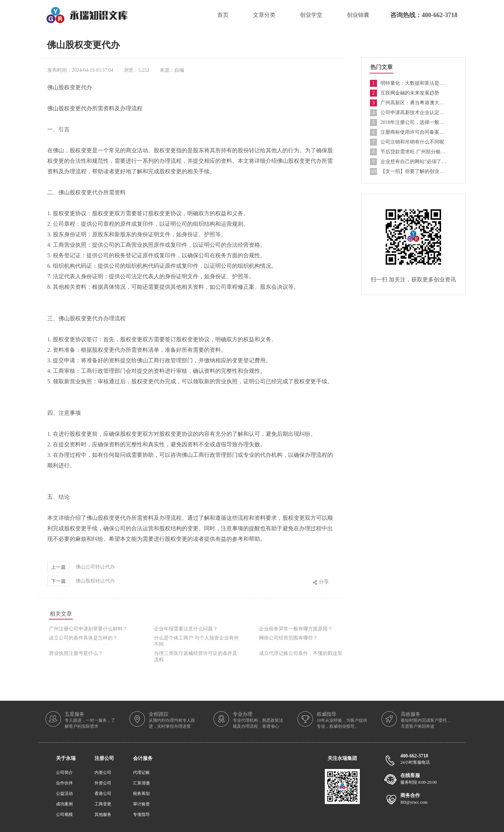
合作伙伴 (64, 783)
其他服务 (103, 814)
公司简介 (64, 772)
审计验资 (141, 804)
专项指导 (141, 814)
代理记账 (141, 772)
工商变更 (103, 804)
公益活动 (64, 793)
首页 (223, 15)
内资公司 (103, 772)
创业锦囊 (358, 15)
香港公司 (103, 793)
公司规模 (64, 814)
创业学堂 (311, 15)
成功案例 (64, 804)
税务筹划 (141, 793)
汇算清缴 (141, 783)
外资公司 (103, 783)
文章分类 (264, 15)
